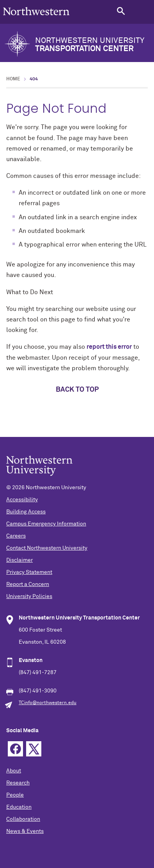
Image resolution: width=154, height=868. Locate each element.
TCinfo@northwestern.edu (48, 703)
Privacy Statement (29, 572)
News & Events (25, 831)
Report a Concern (28, 584)
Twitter (34, 749)
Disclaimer (19, 560)
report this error (109, 347)
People (15, 795)
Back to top (77, 390)
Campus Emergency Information (46, 524)
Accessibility (22, 500)
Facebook (15, 749)
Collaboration (23, 819)
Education (19, 807)
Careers (16, 536)
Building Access (26, 512)
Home (13, 79)
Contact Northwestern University (47, 548)
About (14, 771)
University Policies (29, 596)
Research (18, 783)
